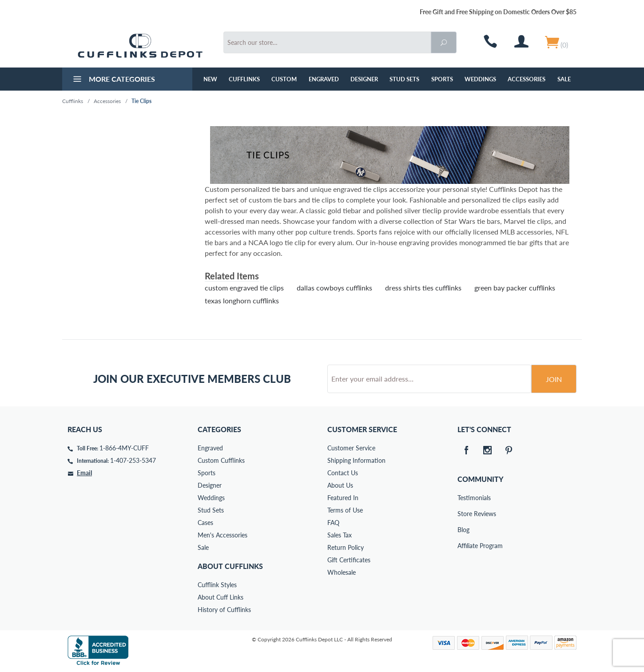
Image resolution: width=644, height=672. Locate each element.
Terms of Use (345, 510)
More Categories (113, 80)
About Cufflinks (230, 566)
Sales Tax (340, 535)
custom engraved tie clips (244, 288)
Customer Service (351, 448)
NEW (210, 79)
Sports (442, 79)
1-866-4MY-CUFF (124, 448)
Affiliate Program (464, 546)
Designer (364, 79)
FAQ (333, 523)
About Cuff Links (221, 597)
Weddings (480, 79)
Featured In (343, 498)
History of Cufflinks (224, 610)
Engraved (324, 79)
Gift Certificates (349, 560)
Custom (284, 79)
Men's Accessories (223, 535)
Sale (564, 79)
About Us (340, 485)
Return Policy (346, 547)
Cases (205, 523)
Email (84, 473)
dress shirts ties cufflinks (423, 288)
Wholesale (342, 572)
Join (554, 379)
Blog (463, 530)
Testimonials (464, 498)
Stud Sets (404, 79)
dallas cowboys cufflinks (334, 288)
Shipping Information (356, 460)
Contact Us (343, 473)
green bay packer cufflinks (515, 288)
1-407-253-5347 (133, 460)
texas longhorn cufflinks (242, 300)
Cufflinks (244, 79)
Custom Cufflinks (221, 460)
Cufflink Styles (217, 585)
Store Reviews (464, 514)
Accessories (527, 79)
